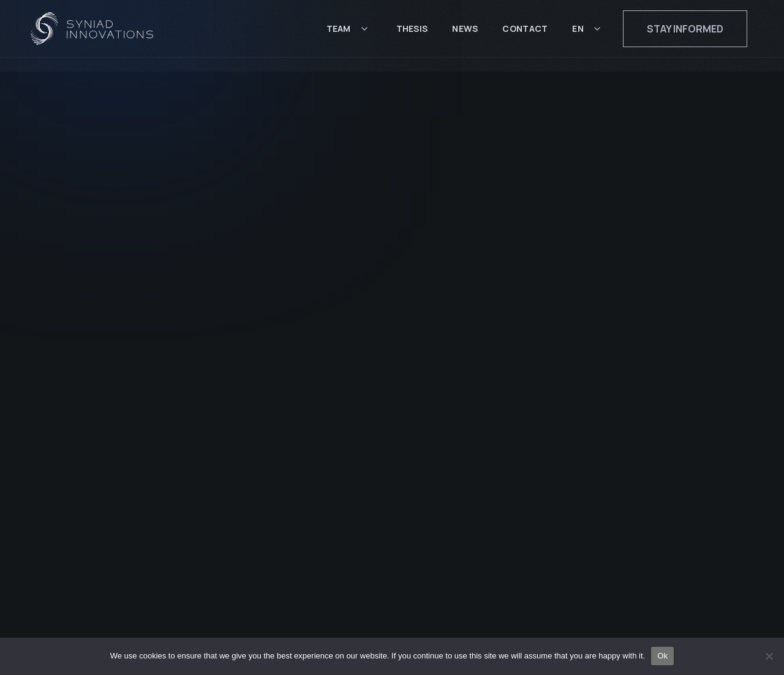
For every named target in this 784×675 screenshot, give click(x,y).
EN (578, 35)
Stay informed (685, 36)
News (465, 35)
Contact (525, 35)
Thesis (412, 35)
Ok (662, 656)
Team (339, 35)
